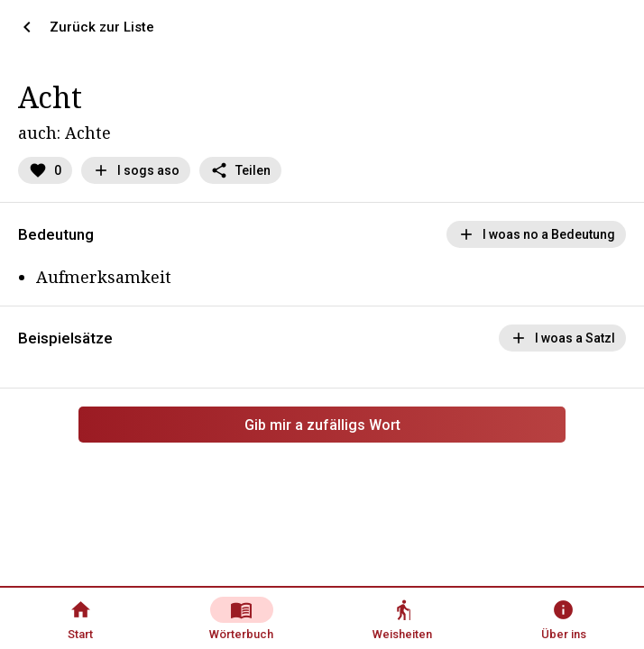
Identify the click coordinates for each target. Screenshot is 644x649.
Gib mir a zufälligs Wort (322, 425)
